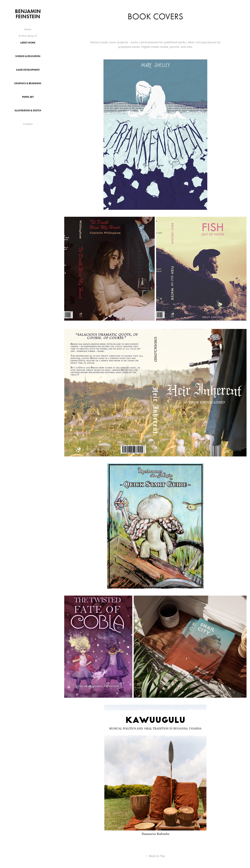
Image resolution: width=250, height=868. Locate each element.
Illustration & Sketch (28, 111)
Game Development (28, 70)
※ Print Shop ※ (28, 36)
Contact (28, 124)
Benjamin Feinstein (28, 14)
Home (28, 29)
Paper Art (28, 97)
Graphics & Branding (28, 83)
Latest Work (28, 43)
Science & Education (28, 56)
